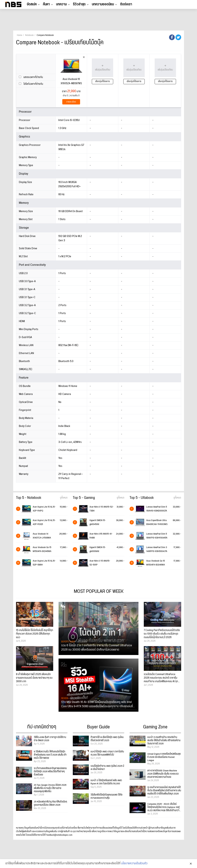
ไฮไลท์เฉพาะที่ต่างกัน (31, 84)
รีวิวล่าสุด (79, 4)
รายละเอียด (71, 102)
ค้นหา (46, 4)
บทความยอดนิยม (103, 4)
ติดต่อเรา (126, 4)
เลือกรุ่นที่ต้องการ (103, 81)
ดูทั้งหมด (64, 498)
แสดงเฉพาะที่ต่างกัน (31, 77)
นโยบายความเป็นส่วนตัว (134, 864)
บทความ (61, 4)
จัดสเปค (32, 4)
